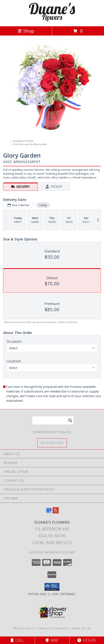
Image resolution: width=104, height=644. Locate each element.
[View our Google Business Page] (49, 512)
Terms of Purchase (53, 628)
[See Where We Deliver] (52, 443)
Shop (26, 31)
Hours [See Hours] (87, 640)
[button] (52, 587)
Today (43, 205)
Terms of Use (81, 628)
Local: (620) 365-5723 (52, 542)
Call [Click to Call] (17, 640)
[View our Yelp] (56, 512)
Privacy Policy (24, 628)
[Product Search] (53, 420)
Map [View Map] (52, 640)
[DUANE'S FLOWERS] (52, 21)
